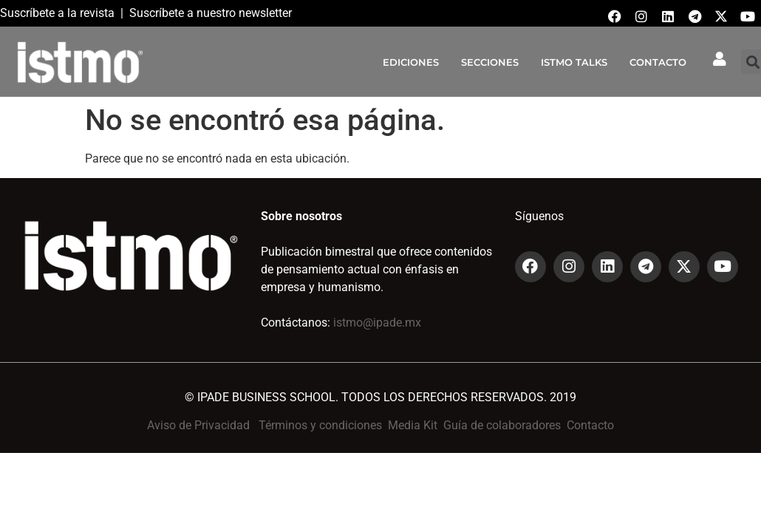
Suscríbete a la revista (57, 13)
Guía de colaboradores (502, 425)
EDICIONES (411, 62)
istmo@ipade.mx (377, 323)
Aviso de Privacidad (198, 425)
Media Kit (413, 425)
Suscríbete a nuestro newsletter (211, 13)
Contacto (590, 425)
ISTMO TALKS (574, 62)
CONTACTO (658, 62)
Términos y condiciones (320, 425)
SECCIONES (490, 62)
